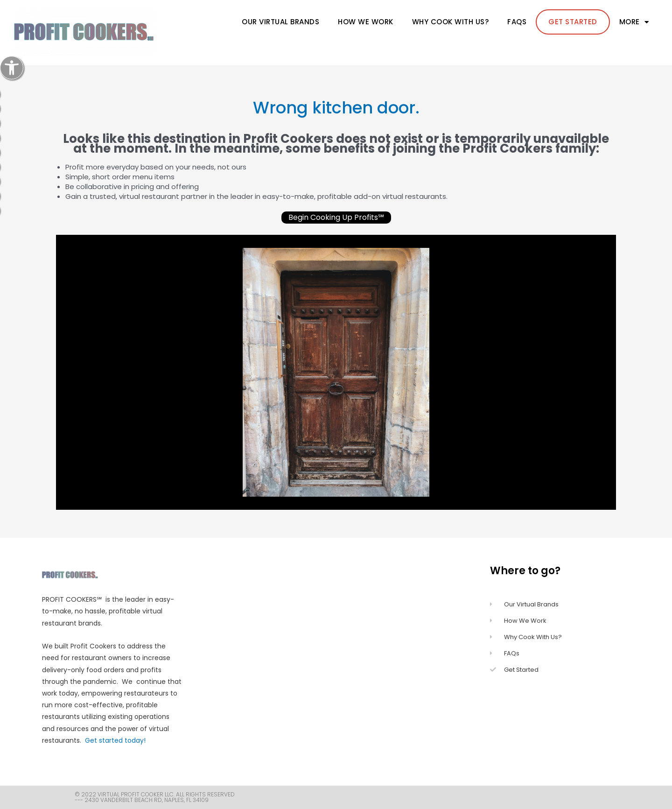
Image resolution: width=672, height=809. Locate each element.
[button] (12, 68)
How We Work (366, 22)
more (634, 22)
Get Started (573, 22)
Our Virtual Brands (280, 22)
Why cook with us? (451, 22)
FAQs (517, 22)
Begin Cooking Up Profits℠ (336, 217)
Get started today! (115, 740)
